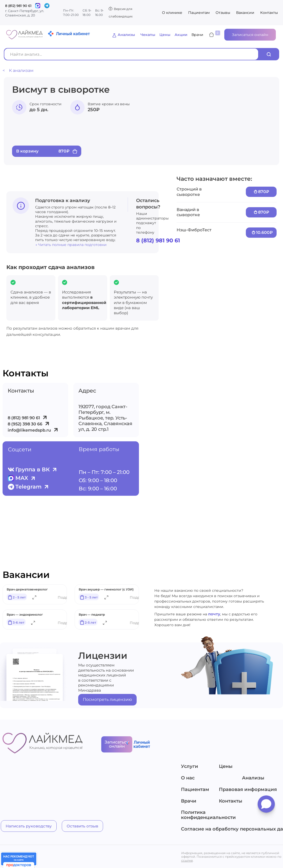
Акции (181, 35)
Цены (165, 35)
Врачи (197, 35)
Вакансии (245, 13)
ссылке (187, 861)
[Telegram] (47, 6)
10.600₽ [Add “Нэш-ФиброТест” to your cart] (264, 232)
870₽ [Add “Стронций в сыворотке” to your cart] (264, 192)
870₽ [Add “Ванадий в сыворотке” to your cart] (264, 212)
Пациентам (199, 13)
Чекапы (148, 35)
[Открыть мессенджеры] (266, 806)
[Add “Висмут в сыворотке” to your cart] (47, 151)
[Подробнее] (34, 598)
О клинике (172, 13)
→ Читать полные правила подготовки (71, 245)
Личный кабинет (73, 34)
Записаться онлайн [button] (250, 35)
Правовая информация (246, 790)
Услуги (190, 767)
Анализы (126, 35)
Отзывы (223, 13)
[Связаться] (38, 6)
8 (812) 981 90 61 (18, 6)
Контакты (269, 13)
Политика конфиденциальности (208, 816)
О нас (188, 779)
